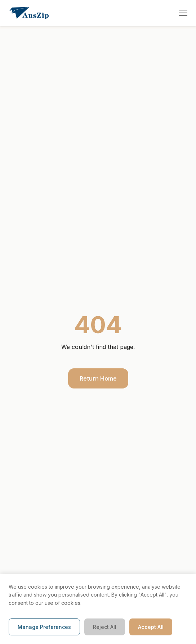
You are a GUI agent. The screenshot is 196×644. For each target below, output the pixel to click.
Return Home (98, 378)
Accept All (151, 627)
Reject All (105, 627)
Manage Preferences (44, 627)
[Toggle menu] (183, 13)
